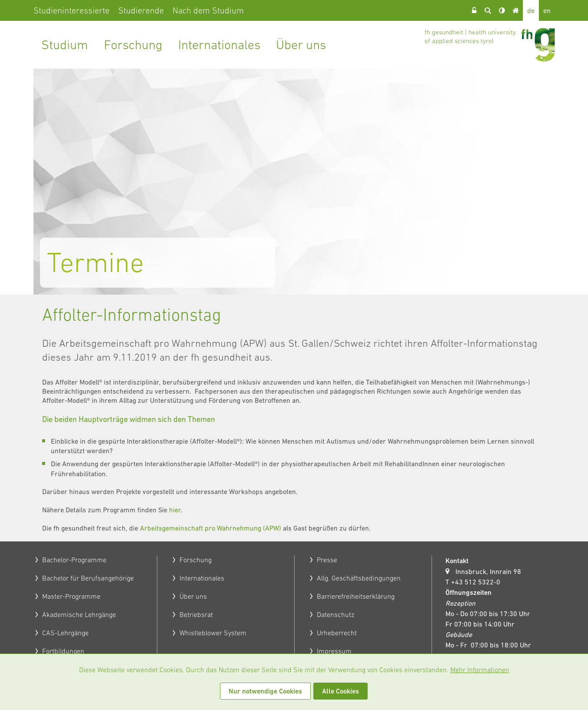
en (547, 10)
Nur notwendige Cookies (265, 691)
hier (175, 510)
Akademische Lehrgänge (79, 614)
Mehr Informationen (480, 670)
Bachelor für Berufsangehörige (88, 578)
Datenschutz (336, 614)
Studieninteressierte (71, 10)
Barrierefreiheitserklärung (356, 596)
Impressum (334, 651)
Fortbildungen (63, 651)
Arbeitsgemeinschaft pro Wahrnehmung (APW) (211, 528)
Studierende (141, 10)
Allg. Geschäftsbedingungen (359, 578)
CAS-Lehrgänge (65, 633)
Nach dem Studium (208, 10)
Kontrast (502, 10)
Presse (327, 560)
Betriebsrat (196, 614)
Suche (488, 10)
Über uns (301, 45)
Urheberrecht (337, 633)
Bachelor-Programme (74, 560)
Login (474, 10)
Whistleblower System (213, 633)
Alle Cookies (341, 691)
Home (516, 10)
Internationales (219, 45)
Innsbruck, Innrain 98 (488, 571)
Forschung (133, 45)
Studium (65, 45)
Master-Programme (71, 596)
